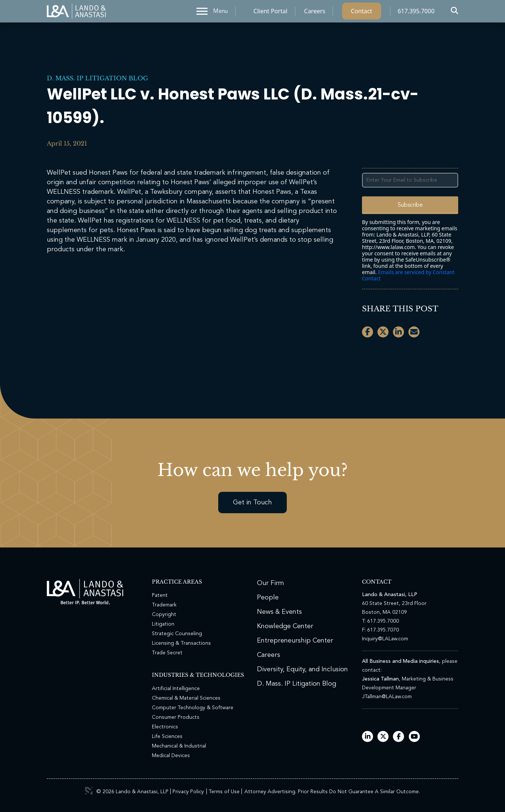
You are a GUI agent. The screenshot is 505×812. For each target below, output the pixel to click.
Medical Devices (171, 756)
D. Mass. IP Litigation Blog (97, 78)
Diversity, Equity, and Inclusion (302, 669)
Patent (160, 595)
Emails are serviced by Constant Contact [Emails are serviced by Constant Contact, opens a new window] (408, 275)
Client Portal (271, 13)
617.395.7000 (416, 13)
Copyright (164, 615)
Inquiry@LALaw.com (385, 639)
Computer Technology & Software (193, 708)
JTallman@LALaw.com (387, 697)
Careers (315, 13)
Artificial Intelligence (176, 689)
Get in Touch (252, 503)
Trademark (164, 605)
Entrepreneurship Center (295, 641)
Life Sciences (167, 736)
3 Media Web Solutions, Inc (89, 791)
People (268, 598)
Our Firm (271, 583)
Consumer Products (176, 717)
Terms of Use (224, 792)
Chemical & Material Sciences (186, 698)
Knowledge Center (285, 626)
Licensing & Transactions (181, 643)
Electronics (165, 727)
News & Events (279, 612)
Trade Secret (167, 653)
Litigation (163, 624)
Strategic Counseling (177, 634)
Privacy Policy (188, 792)
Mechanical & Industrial (179, 746)
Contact (362, 13)
